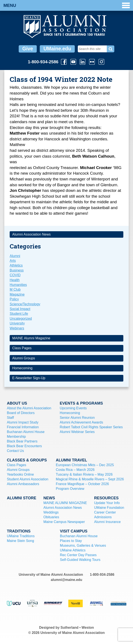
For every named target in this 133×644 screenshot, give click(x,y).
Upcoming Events (73, 408)
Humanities (18, 285)
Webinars (17, 328)
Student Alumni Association (28, 479)
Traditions (19, 531)
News (49, 498)
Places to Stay (71, 541)
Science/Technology (25, 304)
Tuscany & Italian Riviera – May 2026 (84, 474)
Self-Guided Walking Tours (80, 560)
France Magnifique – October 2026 (82, 484)
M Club (15, 289)
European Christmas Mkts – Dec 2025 (85, 465)
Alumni (15, 256)
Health (15, 280)
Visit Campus (74, 531)
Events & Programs (81, 403)
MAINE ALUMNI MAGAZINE (65, 503)
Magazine (17, 294)
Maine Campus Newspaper (64, 522)
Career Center (105, 512)
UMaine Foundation (109, 508)
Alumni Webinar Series (77, 432)
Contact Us (15, 451)
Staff (10, 418)
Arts (13, 261)
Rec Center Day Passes (78, 555)
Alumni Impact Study (23, 422)
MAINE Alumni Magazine (31, 338)
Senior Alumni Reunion (77, 418)
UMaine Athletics (73, 550)
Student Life (19, 314)
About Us (17, 403)
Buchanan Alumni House (26, 432)
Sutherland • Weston (77, 628)
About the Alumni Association (29, 408)
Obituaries (51, 517)
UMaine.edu (57, 49)
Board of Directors (21, 413)
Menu (67, 5)
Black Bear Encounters (24, 446)
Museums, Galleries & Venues (83, 545)
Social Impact (20, 309)
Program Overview (70, 489)
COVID (15, 275)
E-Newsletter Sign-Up (29, 378)
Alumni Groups (24, 358)
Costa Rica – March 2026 (75, 470)
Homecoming (22, 368)
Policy (14, 299)
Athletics (16, 265)
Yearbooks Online (20, 474)
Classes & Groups (27, 460)
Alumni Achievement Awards (81, 422)
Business (17, 270)
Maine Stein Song (20, 541)
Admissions (103, 517)
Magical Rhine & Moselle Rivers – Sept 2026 (90, 479)
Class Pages (22, 348)
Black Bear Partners (22, 441)
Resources (106, 498)
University (17, 323)
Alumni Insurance (107, 522)
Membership (16, 437)
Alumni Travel (72, 460)
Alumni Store (22, 498)
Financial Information (23, 427)
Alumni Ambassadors (23, 484)
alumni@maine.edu (66, 580)
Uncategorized (21, 319)
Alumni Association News (31, 234)
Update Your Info (107, 503)
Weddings (51, 512)
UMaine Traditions (21, 536)
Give (28, 49)
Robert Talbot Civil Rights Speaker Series (91, 427)
